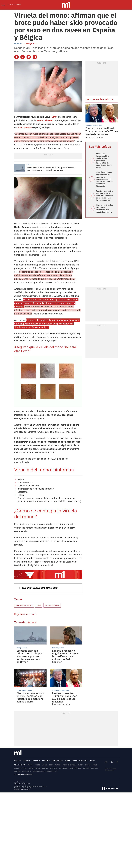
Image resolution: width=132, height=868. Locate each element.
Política (18, 761)
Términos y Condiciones (24, 774)
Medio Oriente (34, 768)
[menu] (5, 5)
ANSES (80, 765)
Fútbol (58, 765)
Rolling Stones (20, 768)
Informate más (32, 165)
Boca (51, 765)
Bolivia (45, 768)
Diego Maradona (69, 765)
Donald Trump (52, 771)
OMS (54, 117)
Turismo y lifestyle (80, 761)
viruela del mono (45, 120)
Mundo (18, 43)
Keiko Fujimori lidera (24, 690)
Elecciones (63, 768)
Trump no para (22, 648)
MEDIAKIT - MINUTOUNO (22, 784)
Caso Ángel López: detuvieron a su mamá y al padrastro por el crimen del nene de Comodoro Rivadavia (105, 179)
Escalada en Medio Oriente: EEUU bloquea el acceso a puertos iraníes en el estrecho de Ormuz (51, 169)
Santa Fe (53, 768)
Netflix (17, 771)
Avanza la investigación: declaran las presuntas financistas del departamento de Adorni (104, 161)
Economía (36, 761)
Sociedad (27, 761)
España (88, 765)
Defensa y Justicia (90, 768)
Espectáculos (57, 761)
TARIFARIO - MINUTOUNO (22, 785)
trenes (30, 765)
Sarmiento (26, 771)
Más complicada (58, 648)
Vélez (38, 765)
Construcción (75, 768)
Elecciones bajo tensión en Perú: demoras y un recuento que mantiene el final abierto (30, 697)
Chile (95, 765)
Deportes (46, 761)
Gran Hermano (39, 771)
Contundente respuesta (61, 690)
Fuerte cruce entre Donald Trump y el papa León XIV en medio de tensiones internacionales (102, 133)
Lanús (44, 765)
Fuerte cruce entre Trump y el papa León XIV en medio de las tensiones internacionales (65, 699)
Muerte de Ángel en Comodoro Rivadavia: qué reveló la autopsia (105, 209)
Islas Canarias (25, 128)
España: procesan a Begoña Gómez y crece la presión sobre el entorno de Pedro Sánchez (65, 656)
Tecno (67, 761)
